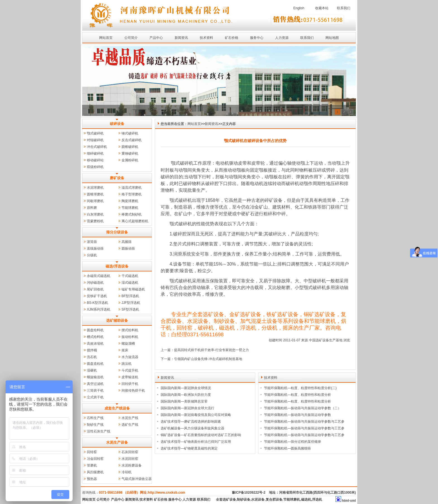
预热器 (92, 479)
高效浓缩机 (95, 344)
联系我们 (344, 8)
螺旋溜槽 (128, 344)
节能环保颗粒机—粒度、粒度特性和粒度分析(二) (300, 388)
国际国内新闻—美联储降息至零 (184, 401)
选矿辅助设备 (117, 320)
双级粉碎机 (95, 167)
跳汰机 (127, 364)
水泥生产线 (130, 418)
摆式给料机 (130, 330)
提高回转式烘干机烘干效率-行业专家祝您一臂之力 (211, 350)
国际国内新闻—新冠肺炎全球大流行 (187, 408)
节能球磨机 (130, 208)
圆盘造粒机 (95, 364)
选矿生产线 (130, 425)
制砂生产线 (95, 425)
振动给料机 (130, 337)
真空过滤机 (95, 384)
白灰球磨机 (95, 214)
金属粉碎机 (130, 160)
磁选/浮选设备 (117, 266)
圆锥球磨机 (95, 194)
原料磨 (92, 208)
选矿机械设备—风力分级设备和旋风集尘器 (192, 428)
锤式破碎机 (130, 133)
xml (353, 501)
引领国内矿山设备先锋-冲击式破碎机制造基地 (208, 359)
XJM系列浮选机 (99, 309)
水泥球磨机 (95, 188)
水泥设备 (258, 500)
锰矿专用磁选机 (133, 289)
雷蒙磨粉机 (95, 221)
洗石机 (92, 357)
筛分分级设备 (117, 232)
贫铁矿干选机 (97, 296)
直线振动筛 (95, 249)
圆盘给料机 (95, 330)
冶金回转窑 (95, 459)
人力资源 (282, 38)
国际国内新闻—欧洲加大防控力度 (186, 395)
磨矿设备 (117, 178)
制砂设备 (244, 500)
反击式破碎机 (132, 140)
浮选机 (317, 500)
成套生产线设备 (117, 408)
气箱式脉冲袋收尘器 (137, 479)
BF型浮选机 (130, 296)
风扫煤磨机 (95, 472)
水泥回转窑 (130, 459)
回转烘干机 (130, 384)
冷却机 (127, 472)
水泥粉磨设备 (132, 465)
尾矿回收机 (95, 289)
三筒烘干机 (95, 391)
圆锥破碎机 (130, 147)
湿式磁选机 (130, 283)
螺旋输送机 (95, 377)
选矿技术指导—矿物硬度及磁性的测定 (189, 448)
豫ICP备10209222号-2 (249, 493)
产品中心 (156, 38)
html (345, 501)
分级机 (92, 255)
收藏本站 (322, 8)
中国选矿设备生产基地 (326, 340)
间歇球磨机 (95, 201)
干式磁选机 (130, 276)
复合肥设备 (274, 500)
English (299, 8)
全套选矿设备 (226, 500)
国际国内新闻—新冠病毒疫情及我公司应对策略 (196, 415)
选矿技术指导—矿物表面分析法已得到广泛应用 (196, 442)
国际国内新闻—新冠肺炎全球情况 (186, 388)
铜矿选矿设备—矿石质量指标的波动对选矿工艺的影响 (201, 435)
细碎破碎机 (95, 153)
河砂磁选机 (95, 283)
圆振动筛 (128, 249)
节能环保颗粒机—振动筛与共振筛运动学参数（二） (303, 408)
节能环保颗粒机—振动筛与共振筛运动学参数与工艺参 (304, 422)
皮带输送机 (130, 377)
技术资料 (206, 38)
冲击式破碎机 (97, 147)
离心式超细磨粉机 (135, 221)
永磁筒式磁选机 (99, 276)
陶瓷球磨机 (130, 201)
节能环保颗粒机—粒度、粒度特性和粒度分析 (297, 395)
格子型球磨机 (132, 194)
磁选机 (306, 500)
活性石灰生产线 (99, 431)
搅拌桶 (92, 350)
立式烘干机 (95, 397)
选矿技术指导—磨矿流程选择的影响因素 (191, 422)
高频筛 (127, 242)
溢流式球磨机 (132, 188)
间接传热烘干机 (133, 391)
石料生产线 (95, 418)
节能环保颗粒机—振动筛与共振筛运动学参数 (297, 415)
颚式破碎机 (95, 133)
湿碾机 (92, 370)
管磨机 (92, 465)
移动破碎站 (95, 160)
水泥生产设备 (117, 442)
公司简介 (131, 38)
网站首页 (106, 38)
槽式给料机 (95, 337)
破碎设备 (117, 124)
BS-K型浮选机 (97, 303)
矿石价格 (232, 38)
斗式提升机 (130, 370)
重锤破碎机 (130, 153)
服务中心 (257, 38)
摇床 (125, 350)
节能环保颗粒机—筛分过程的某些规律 (292, 442)
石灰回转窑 (130, 452)
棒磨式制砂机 (132, 214)
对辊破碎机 (95, 140)
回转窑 (92, 452)
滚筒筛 (92, 242)
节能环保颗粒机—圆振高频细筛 (287, 448)
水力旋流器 (130, 357)
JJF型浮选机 (131, 303)
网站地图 (332, 38)
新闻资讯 (181, 38)
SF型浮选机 (130, 309)
